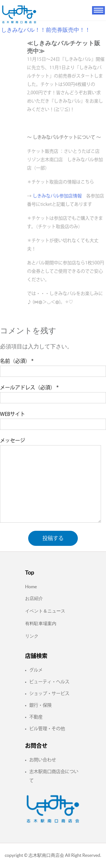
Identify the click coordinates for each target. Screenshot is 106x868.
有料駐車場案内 (41, 623)
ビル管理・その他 (47, 729)
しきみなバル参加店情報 (57, 196)
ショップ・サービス (49, 693)
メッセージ (13, 440)
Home (31, 587)
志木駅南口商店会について (54, 776)
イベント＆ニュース (45, 611)
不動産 (36, 717)
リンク (32, 636)
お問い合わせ (43, 760)
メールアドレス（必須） (29, 387)
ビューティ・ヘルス (49, 682)
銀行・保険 (40, 705)
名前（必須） (17, 361)
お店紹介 (34, 598)
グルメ (36, 670)
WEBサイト (13, 414)
